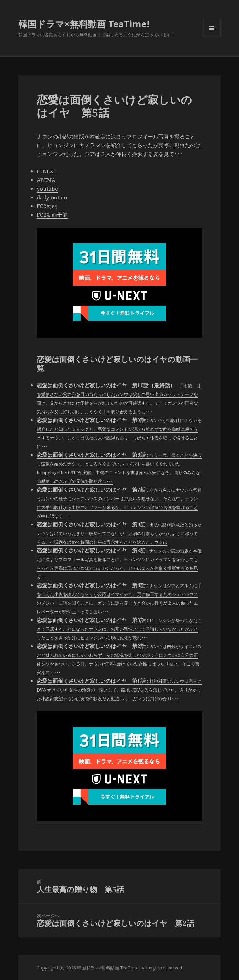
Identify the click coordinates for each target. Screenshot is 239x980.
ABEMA (46, 180)
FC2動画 (47, 206)
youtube (47, 189)
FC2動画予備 (52, 215)
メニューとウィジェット (212, 37)
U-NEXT (47, 171)
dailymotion (52, 197)
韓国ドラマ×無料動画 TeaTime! (84, 24)
